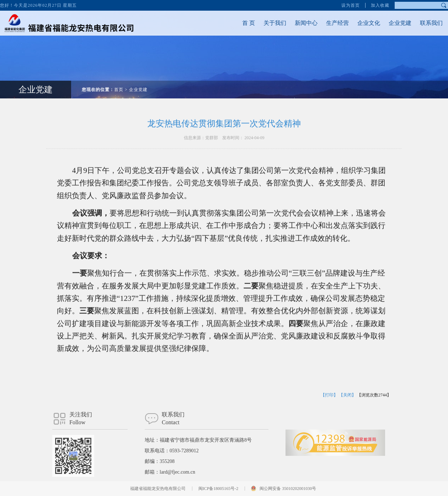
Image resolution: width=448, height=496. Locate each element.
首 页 (238, 23)
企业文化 (358, 23)
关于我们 (265, 23)
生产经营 (327, 23)
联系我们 (421, 23)
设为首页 (351, 5)
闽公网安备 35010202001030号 (288, 489)
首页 (119, 79)
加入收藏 (380, 5)
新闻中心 (296, 23)
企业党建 (390, 23)
